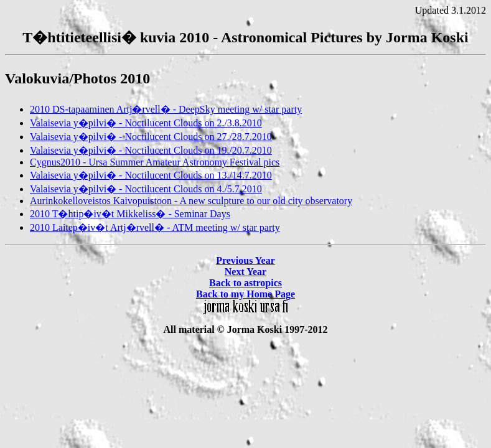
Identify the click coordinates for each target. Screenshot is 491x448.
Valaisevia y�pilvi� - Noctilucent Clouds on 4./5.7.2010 (146, 189)
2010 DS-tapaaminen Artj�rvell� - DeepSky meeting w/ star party (166, 109)
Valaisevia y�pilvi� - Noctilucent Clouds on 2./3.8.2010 (146, 123)
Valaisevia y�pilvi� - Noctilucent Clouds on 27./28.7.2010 (151, 137)
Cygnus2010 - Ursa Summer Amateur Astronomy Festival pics (155, 162)
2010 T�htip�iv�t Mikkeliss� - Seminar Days (130, 214)
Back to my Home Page (245, 294)
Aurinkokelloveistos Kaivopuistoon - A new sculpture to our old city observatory (191, 201)
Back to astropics (245, 283)
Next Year (245, 272)
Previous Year (245, 260)
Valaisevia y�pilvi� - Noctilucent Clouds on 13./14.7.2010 (151, 175)
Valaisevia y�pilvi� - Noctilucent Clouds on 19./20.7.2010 (151, 150)
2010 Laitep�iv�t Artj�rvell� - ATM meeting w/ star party (155, 227)
